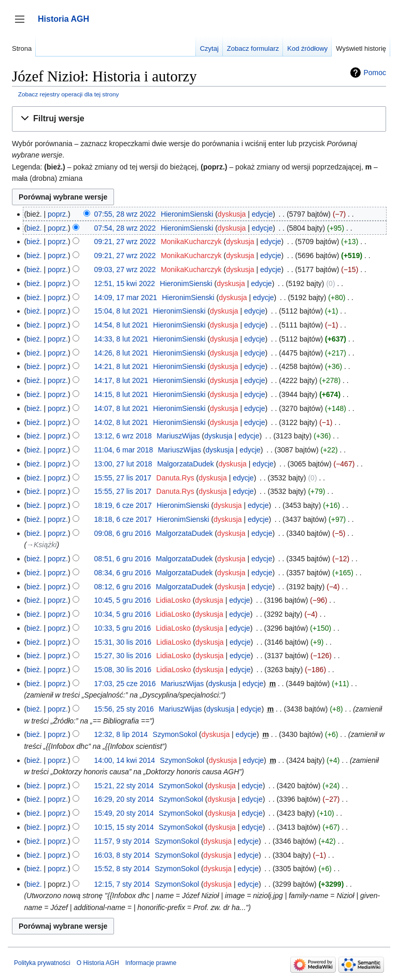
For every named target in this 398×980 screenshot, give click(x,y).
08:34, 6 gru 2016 (123, 573)
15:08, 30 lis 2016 (123, 670)
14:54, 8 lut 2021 (121, 325)
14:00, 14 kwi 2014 (125, 760)
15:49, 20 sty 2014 (124, 813)
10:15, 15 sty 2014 (124, 827)
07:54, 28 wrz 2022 (125, 228)
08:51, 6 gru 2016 (123, 559)
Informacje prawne (151, 963)
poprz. (58, 214)
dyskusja (232, 214)
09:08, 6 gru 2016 (123, 533)
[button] (199, 119)
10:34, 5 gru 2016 (123, 614)
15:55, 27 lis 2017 (123, 478)
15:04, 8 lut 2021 (121, 311)
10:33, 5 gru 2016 (123, 628)
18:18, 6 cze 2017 (123, 519)
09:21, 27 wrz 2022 (125, 242)
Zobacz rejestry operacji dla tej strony (69, 94)
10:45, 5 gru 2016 (123, 600)
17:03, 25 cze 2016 (125, 684)
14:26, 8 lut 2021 (121, 353)
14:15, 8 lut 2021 (121, 394)
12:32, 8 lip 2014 (121, 734)
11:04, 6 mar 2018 (124, 450)
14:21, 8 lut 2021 (121, 366)
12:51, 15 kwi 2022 (125, 283)
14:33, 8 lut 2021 (121, 339)
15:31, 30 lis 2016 (123, 642)
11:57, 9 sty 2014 (122, 841)
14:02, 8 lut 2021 (121, 422)
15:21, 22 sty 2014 (124, 786)
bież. (34, 228)
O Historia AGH (98, 963)
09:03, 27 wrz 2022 (125, 269)
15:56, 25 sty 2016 (124, 709)
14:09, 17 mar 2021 (126, 297)
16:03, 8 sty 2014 (122, 855)
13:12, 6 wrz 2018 (123, 436)
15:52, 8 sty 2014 (122, 869)
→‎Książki (41, 545)
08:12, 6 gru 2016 (123, 587)
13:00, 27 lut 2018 (123, 464)
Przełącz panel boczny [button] (23, 24)
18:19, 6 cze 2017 (123, 505)
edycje (262, 214)
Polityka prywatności (42, 963)
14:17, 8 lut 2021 (121, 380)
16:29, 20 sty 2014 (124, 799)
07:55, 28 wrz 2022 (125, 214)
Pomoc (375, 73)
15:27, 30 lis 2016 (123, 656)
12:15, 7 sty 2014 (122, 884)
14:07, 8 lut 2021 (121, 408)
